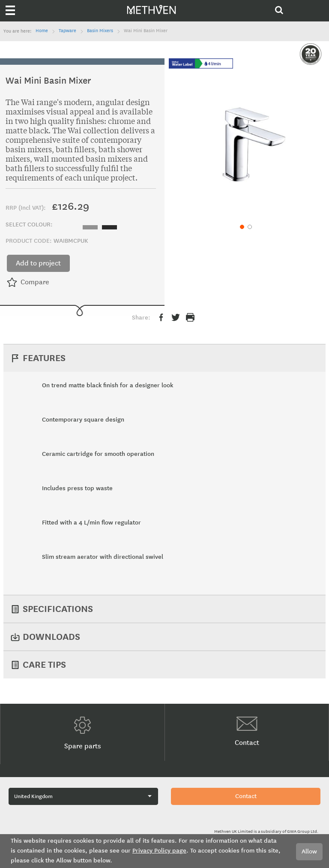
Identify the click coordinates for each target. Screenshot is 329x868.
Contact (247, 732)
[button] (241, 226)
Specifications (58, 609)
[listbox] (102, 226)
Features (44, 358)
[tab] (165, 358)
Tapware (67, 31)
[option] (90, 227)
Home (42, 31)
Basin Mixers (100, 31)
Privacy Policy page (159, 851)
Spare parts (83, 733)
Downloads (51, 637)
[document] (164, 851)
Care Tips (44, 665)
